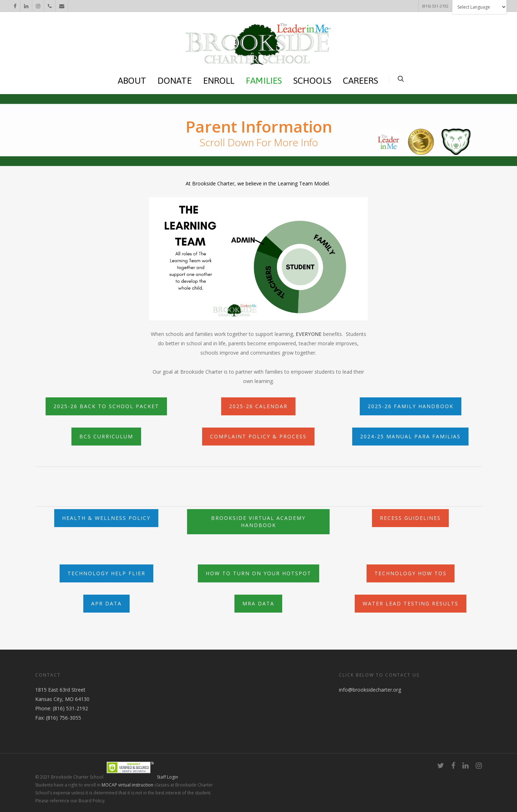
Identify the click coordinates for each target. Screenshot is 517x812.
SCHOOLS (312, 80)
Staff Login (167, 777)
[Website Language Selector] (479, 7)
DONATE (175, 80)
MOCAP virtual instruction (127, 785)
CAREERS (361, 80)
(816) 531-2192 (435, 6)
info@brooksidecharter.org (370, 690)
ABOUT (132, 80)
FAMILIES (264, 80)
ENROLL (219, 80)
